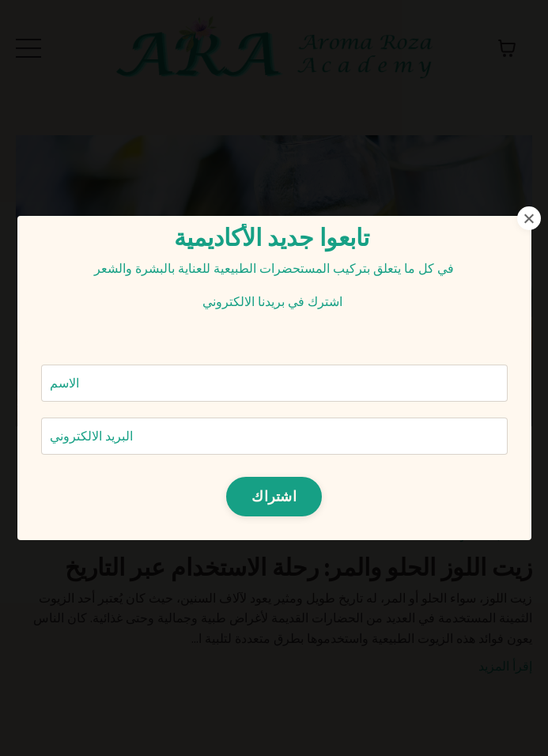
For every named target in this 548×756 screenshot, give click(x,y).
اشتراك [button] (274, 496)
